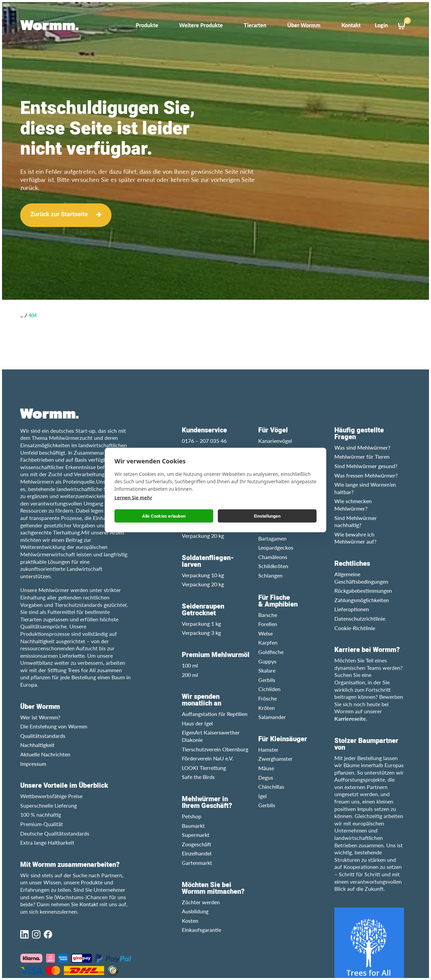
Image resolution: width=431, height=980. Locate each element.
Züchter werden (201, 902)
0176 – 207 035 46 (204, 441)
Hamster (268, 749)
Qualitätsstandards (43, 736)
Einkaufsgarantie (202, 930)
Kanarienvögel (275, 441)
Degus (266, 777)
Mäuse (266, 768)
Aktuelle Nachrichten (45, 754)
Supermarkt (196, 835)
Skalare (267, 670)
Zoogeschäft (196, 844)
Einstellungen (267, 516)
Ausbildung (195, 911)
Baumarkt (193, 826)
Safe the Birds (198, 777)
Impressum (33, 764)
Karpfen (268, 642)
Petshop (192, 816)
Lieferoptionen (352, 609)
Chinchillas (271, 787)
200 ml (190, 675)
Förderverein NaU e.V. (208, 758)
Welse (266, 633)
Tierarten (255, 25)
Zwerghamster (275, 759)
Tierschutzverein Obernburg (215, 749)
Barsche (268, 615)
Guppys (267, 661)
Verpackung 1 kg (201, 624)
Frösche (268, 698)
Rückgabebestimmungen (363, 591)
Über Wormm (304, 25)
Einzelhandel (197, 853)
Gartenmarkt (197, 863)
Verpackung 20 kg (203, 536)
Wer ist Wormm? (40, 717)
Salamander (272, 717)
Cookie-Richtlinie (355, 628)
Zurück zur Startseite (59, 214)
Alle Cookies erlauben (164, 516)
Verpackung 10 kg (203, 575)
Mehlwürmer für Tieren (362, 456)
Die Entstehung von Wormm (54, 726)
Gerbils (267, 680)
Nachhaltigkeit (37, 745)
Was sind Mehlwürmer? (362, 447)
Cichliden (269, 689)
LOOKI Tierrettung (204, 768)
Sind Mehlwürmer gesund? (366, 466)
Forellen (268, 624)
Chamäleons (273, 557)
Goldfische (271, 652)
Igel (262, 796)
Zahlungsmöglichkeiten (362, 600)
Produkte (147, 25)
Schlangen (270, 575)
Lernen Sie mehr (133, 498)
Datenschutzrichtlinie (360, 618)
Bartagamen (272, 538)
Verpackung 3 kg (201, 633)
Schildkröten (273, 566)
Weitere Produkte (201, 25)
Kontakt (351, 25)
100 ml (190, 665)
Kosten (190, 921)
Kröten (267, 708)
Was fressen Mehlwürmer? (366, 475)
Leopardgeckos (276, 547)
